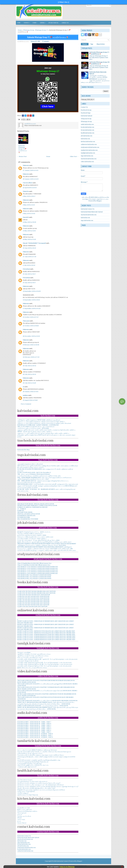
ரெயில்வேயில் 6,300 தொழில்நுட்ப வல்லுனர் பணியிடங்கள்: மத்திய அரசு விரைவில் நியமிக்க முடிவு (47, 550)
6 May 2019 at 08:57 (29, 196)
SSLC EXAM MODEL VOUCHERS (28, 519)
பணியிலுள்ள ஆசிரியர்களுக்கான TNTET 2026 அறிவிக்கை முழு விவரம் (39, 420)
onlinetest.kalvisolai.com (25, 851)
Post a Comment (26, 404)
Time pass (26, 321)
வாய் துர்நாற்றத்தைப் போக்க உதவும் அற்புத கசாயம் (32, 781)
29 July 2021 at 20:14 (29, 374)
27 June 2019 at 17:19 (29, 257)
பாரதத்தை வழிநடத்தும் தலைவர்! (27, 767)
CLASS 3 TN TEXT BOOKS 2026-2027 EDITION (32, 606)
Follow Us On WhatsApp (67, 867)
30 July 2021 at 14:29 (29, 383)
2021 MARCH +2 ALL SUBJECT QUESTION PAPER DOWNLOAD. (38, 573)
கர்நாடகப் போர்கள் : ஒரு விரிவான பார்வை (30, 657)
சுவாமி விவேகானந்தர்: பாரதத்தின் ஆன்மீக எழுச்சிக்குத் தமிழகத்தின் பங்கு (39, 760)
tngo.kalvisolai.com (23, 843)
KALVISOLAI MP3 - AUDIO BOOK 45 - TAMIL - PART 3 (34, 729)
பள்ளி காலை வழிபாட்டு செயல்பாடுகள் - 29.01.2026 (33, 428)
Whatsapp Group (29, 30)
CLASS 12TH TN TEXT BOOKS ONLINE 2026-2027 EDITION (36, 591)
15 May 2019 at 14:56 (29, 231)
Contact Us (65, 23)
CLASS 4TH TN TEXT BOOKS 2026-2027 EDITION (33, 605)
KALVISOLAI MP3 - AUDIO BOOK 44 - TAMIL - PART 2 (34, 730)
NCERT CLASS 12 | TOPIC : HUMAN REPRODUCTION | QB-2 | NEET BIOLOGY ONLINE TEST (46, 636)
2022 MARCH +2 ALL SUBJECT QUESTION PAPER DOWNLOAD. (38, 572)
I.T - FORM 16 (22, 509)
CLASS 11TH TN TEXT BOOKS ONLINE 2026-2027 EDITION (36, 593)
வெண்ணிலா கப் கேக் (24, 808)
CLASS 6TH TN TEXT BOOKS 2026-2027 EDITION (33, 601)
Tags (92, 44)
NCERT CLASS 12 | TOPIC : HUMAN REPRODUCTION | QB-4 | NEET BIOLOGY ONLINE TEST (46, 640)
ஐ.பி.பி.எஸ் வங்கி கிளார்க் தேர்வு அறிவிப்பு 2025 (32, 535)
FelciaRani (26, 269)
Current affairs (28, 183)
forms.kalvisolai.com (24, 844)
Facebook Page (86, 113)
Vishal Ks (26, 191)
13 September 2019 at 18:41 (31, 300)
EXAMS (35, 22)
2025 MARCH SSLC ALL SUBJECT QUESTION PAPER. (34, 575)
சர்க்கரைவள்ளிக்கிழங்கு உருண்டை (27, 811)
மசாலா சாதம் (21, 819)
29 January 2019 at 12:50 (31, 179)
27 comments (46, 41)
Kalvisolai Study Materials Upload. (28, 838)
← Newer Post (22, 156)
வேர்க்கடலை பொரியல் (24, 816)
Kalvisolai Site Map (23, 450)
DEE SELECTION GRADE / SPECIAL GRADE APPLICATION (36, 504)
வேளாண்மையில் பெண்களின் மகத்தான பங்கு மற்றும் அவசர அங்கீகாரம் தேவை (41, 755)
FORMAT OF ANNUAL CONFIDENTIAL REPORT (32, 507)
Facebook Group (86, 110)
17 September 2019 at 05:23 (32, 308)
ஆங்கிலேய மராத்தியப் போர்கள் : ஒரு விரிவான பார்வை (34, 654)
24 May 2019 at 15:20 (29, 239)
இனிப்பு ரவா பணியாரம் (25, 809)
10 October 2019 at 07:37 (31, 317)
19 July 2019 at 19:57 (29, 274)
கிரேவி (19, 818)
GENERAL (43, 22)
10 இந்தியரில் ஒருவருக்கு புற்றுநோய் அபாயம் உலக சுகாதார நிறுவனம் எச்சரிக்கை (41, 790)
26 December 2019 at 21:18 (31, 336)
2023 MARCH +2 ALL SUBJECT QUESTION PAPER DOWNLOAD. (38, 570)
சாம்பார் (20, 815)
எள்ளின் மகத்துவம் (23, 793)
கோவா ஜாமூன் (22, 813)
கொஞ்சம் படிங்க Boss (24, 653)
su (24, 387)
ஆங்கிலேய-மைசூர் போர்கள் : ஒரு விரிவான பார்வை (33, 656)
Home (19, 23)
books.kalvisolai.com (24, 849)
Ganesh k (26, 217)
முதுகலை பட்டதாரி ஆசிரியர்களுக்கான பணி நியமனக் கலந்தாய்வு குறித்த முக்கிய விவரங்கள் (44, 423)
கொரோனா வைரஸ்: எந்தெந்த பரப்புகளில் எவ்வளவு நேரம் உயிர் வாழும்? (39, 783)
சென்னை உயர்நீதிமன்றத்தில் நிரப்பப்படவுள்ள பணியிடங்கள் (35, 537)
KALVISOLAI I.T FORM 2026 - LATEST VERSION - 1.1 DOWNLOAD (38, 425)
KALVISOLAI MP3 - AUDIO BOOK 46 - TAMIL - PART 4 (34, 727)
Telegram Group (86, 119)
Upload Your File (53, 23)
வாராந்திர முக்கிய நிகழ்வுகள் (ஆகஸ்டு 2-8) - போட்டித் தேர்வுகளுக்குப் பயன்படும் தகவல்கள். (45, 663)
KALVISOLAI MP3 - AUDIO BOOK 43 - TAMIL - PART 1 (34, 732)
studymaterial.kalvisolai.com (26, 848)
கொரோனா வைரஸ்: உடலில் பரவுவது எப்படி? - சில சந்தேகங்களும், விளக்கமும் (41, 785)
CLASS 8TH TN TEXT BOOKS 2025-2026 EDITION (33, 598)
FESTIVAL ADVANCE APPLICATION (29, 514)
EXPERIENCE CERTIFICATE (26, 516)
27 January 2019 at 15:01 (31, 170)
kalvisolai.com (22, 841)
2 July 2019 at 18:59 (29, 265)
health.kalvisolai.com (88, 133)
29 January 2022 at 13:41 (31, 392)
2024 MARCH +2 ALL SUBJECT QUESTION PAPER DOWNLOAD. (38, 568)
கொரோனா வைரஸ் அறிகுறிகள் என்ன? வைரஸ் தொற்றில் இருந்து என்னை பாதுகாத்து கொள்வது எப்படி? (48, 786)
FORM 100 (21, 511)
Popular (85, 44)
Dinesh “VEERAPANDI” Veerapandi (34, 243)
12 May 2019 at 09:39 (29, 222)
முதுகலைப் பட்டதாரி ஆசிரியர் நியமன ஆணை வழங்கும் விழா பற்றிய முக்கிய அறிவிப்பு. (43, 433)
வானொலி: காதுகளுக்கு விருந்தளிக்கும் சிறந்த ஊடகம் (33, 762)
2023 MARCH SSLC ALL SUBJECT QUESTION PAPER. (34, 578)
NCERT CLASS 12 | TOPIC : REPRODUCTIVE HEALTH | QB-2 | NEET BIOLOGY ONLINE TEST (46, 633)
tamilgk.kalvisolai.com (88, 153)
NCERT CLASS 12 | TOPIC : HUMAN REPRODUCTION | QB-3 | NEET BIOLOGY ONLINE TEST (46, 638)
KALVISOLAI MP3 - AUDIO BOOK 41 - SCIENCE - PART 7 (35, 735)
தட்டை (19, 821)
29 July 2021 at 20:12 (29, 366)
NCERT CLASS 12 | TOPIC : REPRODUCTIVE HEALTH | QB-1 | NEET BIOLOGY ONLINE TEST (46, 631)
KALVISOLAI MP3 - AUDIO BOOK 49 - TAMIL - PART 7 (34, 722)
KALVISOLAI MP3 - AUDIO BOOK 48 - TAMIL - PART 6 (34, 724)
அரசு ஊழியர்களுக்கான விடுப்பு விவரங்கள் (30, 464)
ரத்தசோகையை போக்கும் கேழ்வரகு (28, 795)
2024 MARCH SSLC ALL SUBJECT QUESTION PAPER (34, 577)
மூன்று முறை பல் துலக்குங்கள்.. (26, 791)
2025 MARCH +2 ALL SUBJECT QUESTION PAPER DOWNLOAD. (38, 567)
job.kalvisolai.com (23, 846)
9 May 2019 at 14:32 (29, 214)
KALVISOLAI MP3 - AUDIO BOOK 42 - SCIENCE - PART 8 (35, 734)
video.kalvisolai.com (87, 162)
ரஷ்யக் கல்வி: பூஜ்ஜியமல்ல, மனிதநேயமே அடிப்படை (33, 765)
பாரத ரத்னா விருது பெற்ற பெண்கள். (28, 661)
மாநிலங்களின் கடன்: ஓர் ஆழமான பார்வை (30, 753)
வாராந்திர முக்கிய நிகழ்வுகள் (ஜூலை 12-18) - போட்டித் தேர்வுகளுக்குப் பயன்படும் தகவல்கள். (45, 664)
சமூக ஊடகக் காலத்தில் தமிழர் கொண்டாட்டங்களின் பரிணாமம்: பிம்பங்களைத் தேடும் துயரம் (44, 752)
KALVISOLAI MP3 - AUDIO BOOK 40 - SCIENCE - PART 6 (35, 737)
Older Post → (74, 156)
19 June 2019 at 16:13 (29, 248)
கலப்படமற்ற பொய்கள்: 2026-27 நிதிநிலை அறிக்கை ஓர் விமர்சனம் (37, 750)
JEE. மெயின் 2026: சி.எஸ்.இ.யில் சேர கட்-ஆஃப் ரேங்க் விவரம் (36, 427)
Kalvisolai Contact (62, 861)
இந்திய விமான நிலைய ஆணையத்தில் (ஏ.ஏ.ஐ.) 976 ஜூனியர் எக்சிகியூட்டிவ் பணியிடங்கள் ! (44, 542)
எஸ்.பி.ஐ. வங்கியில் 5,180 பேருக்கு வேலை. (30, 534)
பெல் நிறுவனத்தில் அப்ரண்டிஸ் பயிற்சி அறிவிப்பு (32, 539)
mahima (25, 395)
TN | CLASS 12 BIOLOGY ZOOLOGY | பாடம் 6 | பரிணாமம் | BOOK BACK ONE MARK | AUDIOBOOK (47, 701)
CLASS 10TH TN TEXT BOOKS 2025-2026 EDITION (34, 595)
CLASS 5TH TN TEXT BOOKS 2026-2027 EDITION (33, 603)
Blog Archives (101, 44)
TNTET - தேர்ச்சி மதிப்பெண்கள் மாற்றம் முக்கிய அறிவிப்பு (35, 432)
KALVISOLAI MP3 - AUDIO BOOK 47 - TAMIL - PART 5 (34, 725)
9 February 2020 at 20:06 (31, 345)
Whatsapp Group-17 (41, 30)
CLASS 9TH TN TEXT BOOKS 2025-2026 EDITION (33, 596)
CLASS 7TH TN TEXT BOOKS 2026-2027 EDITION (33, 600)
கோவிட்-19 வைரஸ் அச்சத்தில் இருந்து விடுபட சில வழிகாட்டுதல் (36, 788)
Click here (48, 106)
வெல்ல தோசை (22, 823)
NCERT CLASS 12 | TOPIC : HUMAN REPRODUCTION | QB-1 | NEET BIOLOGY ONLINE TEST (46, 634)
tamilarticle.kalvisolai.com (89, 150)
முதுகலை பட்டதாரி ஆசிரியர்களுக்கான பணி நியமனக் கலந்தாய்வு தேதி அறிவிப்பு (41, 422)
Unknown (26, 165)
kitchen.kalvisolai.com (88, 142)
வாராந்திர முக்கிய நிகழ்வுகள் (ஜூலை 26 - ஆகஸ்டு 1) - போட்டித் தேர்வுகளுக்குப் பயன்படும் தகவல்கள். (48, 659)
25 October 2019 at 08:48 (31, 326)
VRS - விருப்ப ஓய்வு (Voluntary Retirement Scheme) (34, 474)
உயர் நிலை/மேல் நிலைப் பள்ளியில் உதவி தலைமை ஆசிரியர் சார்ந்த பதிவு (39, 476)
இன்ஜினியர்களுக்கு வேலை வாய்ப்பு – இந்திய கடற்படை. (34, 532)
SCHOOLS (27, 22)
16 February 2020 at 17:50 (31, 357)
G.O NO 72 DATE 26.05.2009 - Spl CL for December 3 (34, 472)
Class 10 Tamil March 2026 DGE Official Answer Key (34, 565)
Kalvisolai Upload (86, 116)
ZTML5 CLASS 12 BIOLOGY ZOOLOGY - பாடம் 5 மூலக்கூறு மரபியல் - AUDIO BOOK (43, 706)
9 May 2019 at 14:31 (29, 205)
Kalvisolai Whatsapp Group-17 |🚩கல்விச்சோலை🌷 (48, 37)
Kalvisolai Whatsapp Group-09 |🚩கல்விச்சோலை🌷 (99, 63)
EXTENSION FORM (24, 517)
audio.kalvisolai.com (87, 124)
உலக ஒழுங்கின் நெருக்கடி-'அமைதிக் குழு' (30, 763)
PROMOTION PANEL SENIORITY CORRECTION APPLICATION (37, 505)
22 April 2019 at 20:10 (30, 188)
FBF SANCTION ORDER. (25, 512)
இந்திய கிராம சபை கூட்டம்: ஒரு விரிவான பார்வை (32, 668)
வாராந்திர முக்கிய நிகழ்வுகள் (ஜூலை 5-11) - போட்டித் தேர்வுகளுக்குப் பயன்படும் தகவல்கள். (44, 666)
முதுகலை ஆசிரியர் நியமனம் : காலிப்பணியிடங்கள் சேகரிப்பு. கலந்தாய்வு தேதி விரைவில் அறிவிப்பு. (46, 430)
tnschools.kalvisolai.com (25, 839)
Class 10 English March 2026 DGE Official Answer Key (34, 563)
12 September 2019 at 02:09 (32, 291)
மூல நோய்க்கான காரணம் (25, 780)
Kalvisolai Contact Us (24, 836)
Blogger (99, 201)
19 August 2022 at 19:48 (30, 400)
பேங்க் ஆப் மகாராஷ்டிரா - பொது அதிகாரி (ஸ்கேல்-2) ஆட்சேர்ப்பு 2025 (38, 540)
